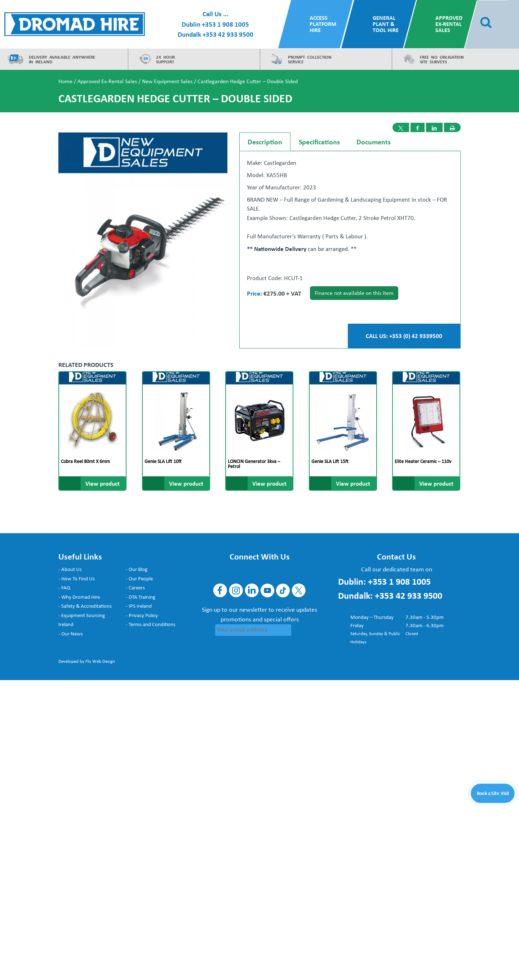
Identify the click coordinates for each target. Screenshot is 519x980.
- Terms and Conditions (151, 624)
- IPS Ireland (139, 606)
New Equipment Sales (167, 81)
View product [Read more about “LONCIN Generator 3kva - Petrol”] (269, 483)
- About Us (70, 569)
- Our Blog (137, 569)
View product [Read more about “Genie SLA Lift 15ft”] (353, 483)
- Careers (135, 588)
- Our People (139, 579)
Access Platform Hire (323, 24)
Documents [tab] (374, 142)
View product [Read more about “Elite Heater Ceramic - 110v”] (436, 483)
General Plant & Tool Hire (385, 24)
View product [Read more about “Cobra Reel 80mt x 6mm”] (103, 483)
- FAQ (64, 588)
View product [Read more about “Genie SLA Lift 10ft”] (186, 483)
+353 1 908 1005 (225, 24)
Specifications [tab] (319, 142)
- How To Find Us (77, 579)
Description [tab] (265, 142)
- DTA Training (141, 597)
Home (65, 81)
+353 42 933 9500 (228, 34)
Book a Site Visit (493, 793)
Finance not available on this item (354, 293)
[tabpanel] (350, 229)
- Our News (71, 634)
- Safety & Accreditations (85, 606)
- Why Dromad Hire (79, 597)
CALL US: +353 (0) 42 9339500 (404, 336)
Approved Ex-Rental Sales (449, 24)
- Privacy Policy (142, 615)
